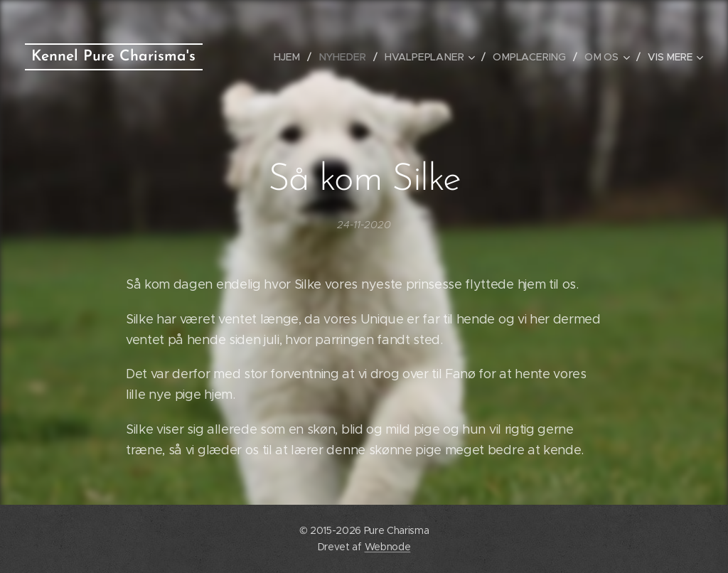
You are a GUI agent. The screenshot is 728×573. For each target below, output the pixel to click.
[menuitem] (295, 57)
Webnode (388, 547)
